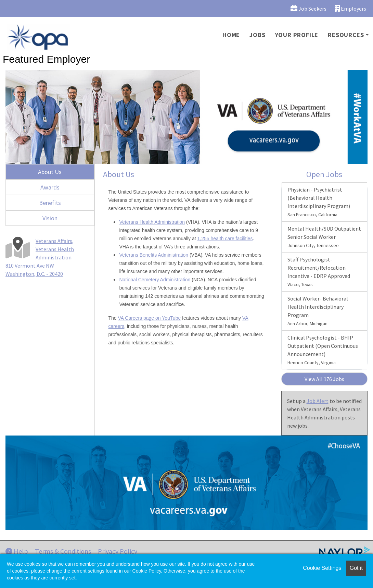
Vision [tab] (50, 218)
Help (17, 551)
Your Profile (297, 35)
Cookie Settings (322, 568)
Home (231, 35)
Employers (350, 8)
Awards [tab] (50, 187)
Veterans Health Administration (152, 222)
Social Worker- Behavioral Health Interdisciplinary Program (318, 311)
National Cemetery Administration (155, 280)
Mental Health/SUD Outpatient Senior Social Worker (324, 237)
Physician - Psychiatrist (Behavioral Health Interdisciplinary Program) (319, 202)
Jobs (257, 35)
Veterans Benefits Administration (154, 255)
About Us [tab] (50, 172)
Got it (356, 568)
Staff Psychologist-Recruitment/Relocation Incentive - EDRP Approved (319, 272)
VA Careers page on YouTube (150, 318)
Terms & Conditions (63, 551)
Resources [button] (346, 35)
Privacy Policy (118, 551)
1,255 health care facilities (225, 238)
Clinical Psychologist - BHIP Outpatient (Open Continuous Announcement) (323, 350)
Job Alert (318, 401)
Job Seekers (308, 8)
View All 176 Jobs (324, 379)
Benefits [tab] (50, 203)
